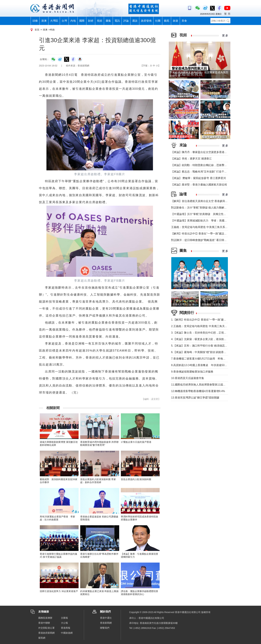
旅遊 (175, 21)
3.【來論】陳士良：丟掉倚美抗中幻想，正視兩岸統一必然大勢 (208, 333)
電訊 (117, 21)
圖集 (108, 21)
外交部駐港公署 (46, 628)
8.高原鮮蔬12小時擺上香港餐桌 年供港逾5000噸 (201, 365)
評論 (126, 21)
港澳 (44, 21)
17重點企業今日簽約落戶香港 (136, 442)
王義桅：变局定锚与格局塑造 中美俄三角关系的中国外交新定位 (209, 227)
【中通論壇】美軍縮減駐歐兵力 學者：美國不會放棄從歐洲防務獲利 (212, 221)
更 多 (225, 36)
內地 (73, 21)
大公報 (64, 623)
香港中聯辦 (44, 623)
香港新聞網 (106, 623)
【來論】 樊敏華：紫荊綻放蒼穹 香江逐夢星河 (198, 178)
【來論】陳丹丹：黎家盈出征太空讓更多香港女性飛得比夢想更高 (210, 152)
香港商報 (66, 628)
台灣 (64, 21)
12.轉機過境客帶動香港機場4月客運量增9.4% (198, 391)
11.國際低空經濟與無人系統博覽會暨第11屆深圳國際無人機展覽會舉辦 (213, 385)
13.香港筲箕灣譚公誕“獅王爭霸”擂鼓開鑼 (195, 398)
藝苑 (167, 21)
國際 (82, 21)
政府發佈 (146, 21)
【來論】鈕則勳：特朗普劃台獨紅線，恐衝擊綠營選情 (203, 165)
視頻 (100, 21)
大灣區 (54, 21)
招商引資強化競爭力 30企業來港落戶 (59, 591)
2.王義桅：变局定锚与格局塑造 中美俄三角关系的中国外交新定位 (210, 326)
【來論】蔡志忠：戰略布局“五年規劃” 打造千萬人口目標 (204, 172)
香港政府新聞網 (46, 633)
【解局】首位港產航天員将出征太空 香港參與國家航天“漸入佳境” (210, 201)
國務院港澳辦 (45, 618)
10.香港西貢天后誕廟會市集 (188, 378)
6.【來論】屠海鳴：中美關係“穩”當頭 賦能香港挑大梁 (203, 352)
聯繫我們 (105, 628)
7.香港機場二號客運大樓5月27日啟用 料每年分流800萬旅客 (207, 359)
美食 (184, 21)
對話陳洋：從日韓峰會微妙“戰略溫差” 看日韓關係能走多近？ (207, 240)
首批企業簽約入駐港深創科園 (136, 479)
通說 (135, 21)
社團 (158, 21)
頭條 (35, 21)
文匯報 (64, 618)
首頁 (37, 30)
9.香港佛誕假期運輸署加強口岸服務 (192, 372)
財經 (91, 21)
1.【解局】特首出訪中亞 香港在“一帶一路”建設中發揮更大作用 (208, 320)
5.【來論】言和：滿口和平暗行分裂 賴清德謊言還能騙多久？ (207, 346)
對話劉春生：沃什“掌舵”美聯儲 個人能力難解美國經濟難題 (206, 208)
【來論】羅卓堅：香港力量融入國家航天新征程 (199, 185)
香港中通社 (106, 618)
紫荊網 (42, 638)
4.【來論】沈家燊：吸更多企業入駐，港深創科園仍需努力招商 (208, 339)
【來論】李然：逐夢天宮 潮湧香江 (191, 159)
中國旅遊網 (67, 633)
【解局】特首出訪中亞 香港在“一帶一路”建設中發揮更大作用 (207, 234)
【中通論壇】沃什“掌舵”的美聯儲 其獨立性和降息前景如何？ (208, 214)
